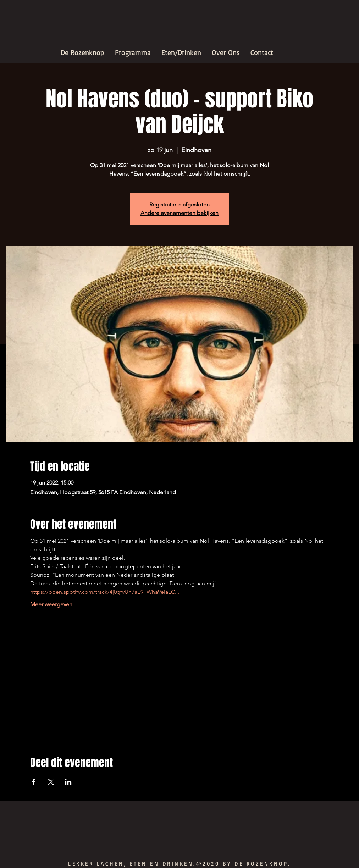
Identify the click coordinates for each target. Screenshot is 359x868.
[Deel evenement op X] (51, 782)
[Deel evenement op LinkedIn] (68, 782)
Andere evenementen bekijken (179, 213)
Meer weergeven (51, 604)
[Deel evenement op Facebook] (34, 782)
